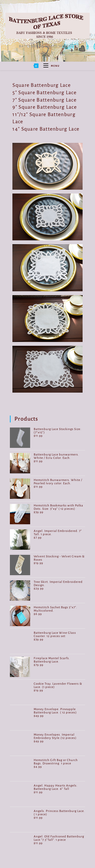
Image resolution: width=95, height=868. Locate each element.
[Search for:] (61, 66)
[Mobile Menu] (50, 66)
